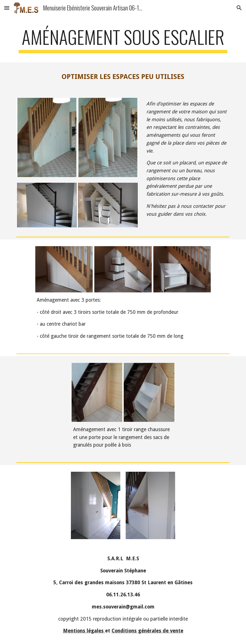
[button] (7, 8)
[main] (123, 40)
